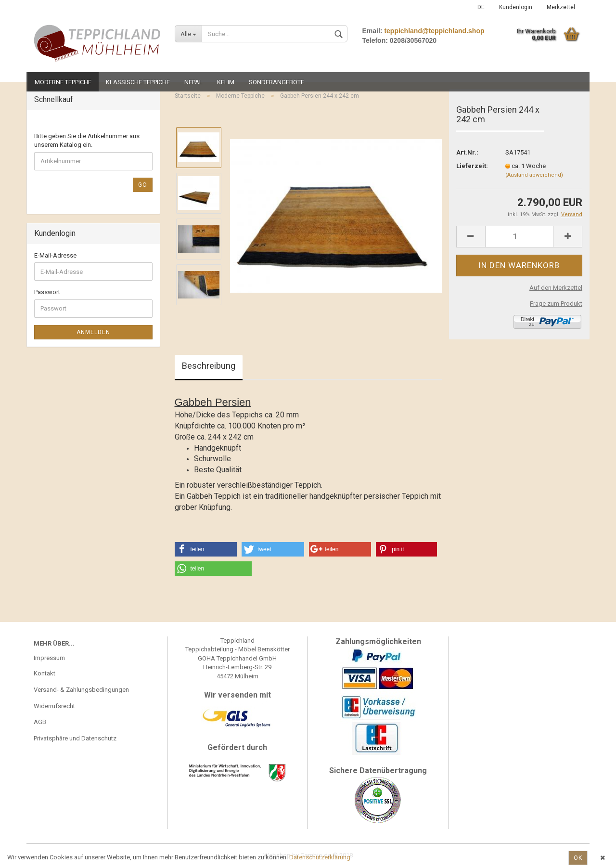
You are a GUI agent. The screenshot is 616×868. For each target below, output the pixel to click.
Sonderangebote (276, 82)
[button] (206, 549)
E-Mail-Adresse (55, 255)
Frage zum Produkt (556, 304)
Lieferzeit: (472, 166)
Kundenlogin (516, 7)
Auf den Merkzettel (556, 288)
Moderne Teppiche (63, 82)
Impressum (49, 658)
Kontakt (45, 673)
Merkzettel (561, 7)
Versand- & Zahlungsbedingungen (81, 690)
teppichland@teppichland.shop (434, 31)
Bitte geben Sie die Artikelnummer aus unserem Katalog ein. (87, 141)
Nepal (193, 82)
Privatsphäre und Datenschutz (75, 738)
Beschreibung (209, 366)
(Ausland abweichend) (534, 175)
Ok (578, 858)
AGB (40, 722)
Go (143, 185)
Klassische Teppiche (138, 82)
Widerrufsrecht (54, 706)
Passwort (47, 292)
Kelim (226, 82)
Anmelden (93, 332)
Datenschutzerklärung (320, 857)
